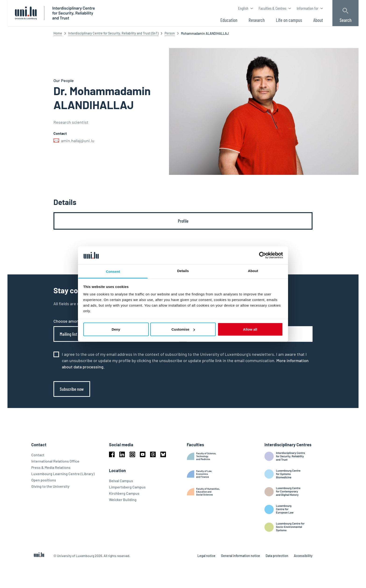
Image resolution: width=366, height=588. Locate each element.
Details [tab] (183, 271)
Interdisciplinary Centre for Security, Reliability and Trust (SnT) (113, 33)
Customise (183, 329)
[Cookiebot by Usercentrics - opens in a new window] (262, 255)
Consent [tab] (113, 271)
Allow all (250, 329)
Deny (116, 329)
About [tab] (253, 271)
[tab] (183, 221)
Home (58, 33)
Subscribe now (72, 389)
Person (170, 33)
